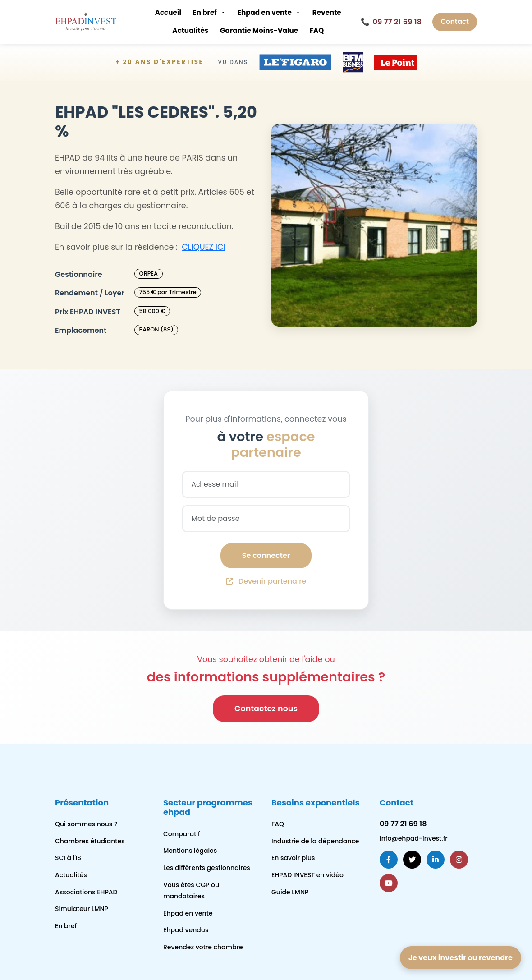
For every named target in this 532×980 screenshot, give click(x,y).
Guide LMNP (290, 892)
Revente (327, 12)
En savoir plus (293, 858)
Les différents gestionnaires (207, 868)
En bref (204, 12)
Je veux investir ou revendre (461, 958)
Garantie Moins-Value (259, 30)
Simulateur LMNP (82, 909)
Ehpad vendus (186, 930)
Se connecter (266, 555)
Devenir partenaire (266, 581)
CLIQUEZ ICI (204, 247)
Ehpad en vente (265, 12)
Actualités (190, 30)
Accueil (168, 12)
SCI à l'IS (68, 858)
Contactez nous (266, 709)
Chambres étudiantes (90, 841)
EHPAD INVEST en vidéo (307, 875)
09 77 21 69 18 (391, 22)
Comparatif (182, 834)
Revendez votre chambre (203, 947)
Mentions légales (190, 851)
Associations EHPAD (86, 892)
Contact (455, 21)
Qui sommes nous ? (86, 824)
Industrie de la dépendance (315, 841)
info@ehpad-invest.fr (414, 838)
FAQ (317, 30)
